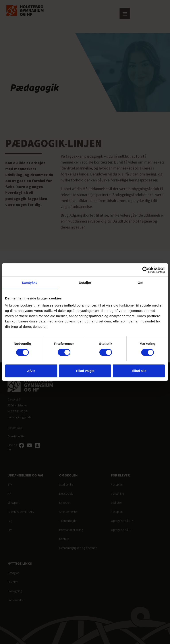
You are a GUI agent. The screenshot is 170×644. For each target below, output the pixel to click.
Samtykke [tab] (30, 283)
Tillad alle (139, 371)
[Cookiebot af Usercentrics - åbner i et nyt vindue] (146, 270)
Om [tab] (140, 283)
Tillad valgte (85, 371)
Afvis (31, 371)
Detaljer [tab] (85, 283)
